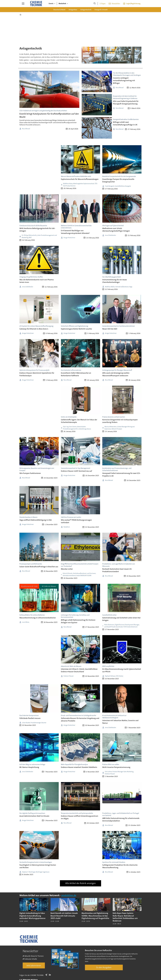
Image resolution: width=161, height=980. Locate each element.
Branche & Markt (59, 10)
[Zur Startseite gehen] (36, 4)
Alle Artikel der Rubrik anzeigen (80, 883)
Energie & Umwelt (101, 10)
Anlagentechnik (86, 10)
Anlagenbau (73, 10)
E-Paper (103, 4)
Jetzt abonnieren (34, 965)
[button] (138, 909)
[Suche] (95, 4)
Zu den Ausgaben (104, 967)
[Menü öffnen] (23, 4)
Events (51, 4)
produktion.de (69, 895)
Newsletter (116, 4)
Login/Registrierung (133, 4)
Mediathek (62, 4)
